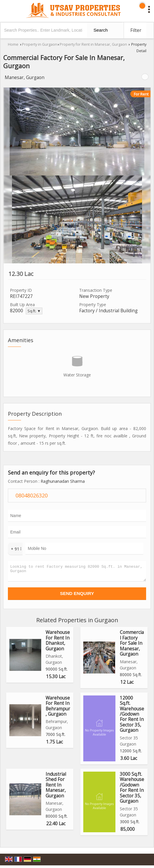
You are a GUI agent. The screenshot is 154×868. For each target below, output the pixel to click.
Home (13, 44)
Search (101, 30)
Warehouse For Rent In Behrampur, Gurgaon (58, 709)
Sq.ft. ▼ (34, 311)
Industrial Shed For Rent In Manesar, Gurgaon (56, 788)
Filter (136, 30)
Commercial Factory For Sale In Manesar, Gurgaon (132, 646)
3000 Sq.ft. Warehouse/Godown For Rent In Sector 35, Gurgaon (132, 790)
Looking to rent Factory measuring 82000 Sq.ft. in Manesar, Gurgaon (77, 573)
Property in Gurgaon (40, 44)
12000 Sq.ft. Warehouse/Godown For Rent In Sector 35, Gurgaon (132, 717)
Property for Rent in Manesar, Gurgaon (93, 44)
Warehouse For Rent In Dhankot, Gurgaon (58, 643)
